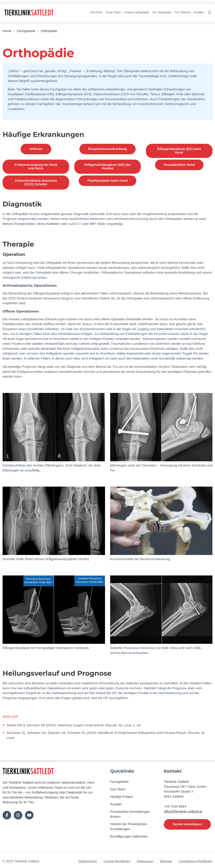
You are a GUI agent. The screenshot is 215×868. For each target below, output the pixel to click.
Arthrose (36, 149)
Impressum (145, 861)
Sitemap (166, 861)
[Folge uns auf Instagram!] (18, 815)
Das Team (118, 789)
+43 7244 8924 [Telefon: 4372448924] (175, 806)
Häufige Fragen (122, 797)
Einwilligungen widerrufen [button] (129, 836)
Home (7, 31)
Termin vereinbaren (187, 824)
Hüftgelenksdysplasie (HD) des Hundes (108, 167)
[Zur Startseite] (39, 13)
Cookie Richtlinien (117, 861)
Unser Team (113, 12)
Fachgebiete (26, 31)
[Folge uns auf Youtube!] (29, 815)
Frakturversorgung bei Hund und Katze (36, 167)
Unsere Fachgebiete (137, 12)
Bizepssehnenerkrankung (107, 149)
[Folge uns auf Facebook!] (7, 815)
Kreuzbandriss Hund (179, 165)
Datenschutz (88, 861)
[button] (209, 13)
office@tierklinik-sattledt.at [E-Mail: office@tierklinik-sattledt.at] (183, 811)
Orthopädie (49, 31)
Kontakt (199, 12)
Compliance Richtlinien (195, 861)
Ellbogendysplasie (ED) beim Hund (179, 151)
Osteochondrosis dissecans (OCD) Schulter (36, 182)
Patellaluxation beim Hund (107, 181)
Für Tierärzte (183, 12)
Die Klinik (97, 12)
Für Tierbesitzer (162, 12)
